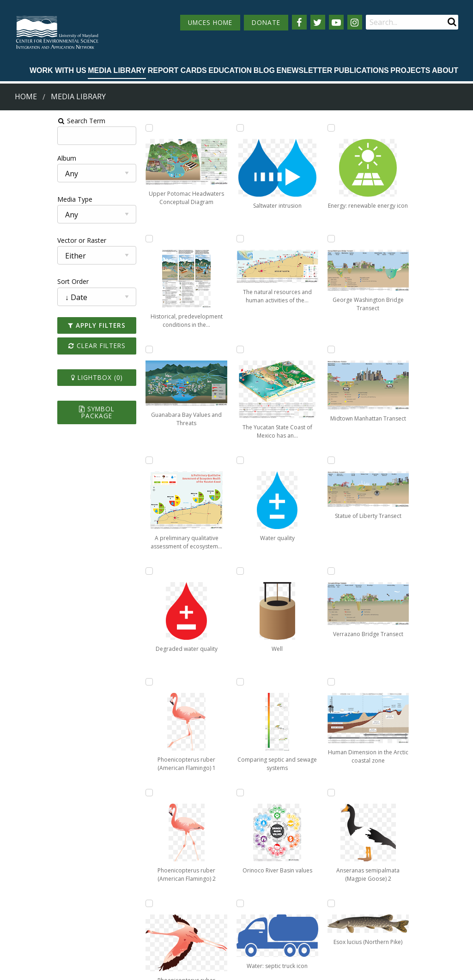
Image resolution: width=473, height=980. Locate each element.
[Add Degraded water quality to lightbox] (121, 571)
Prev (142, 815)
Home (26, 96)
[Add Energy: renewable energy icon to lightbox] (297, 571)
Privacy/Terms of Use (178, 968)
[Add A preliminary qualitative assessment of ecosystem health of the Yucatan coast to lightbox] (121, 460)
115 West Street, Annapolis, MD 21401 (231, 880)
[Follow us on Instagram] (355, 22)
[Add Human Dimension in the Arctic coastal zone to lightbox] (385, 460)
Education (230, 70)
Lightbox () (57, 377)
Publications (361, 70)
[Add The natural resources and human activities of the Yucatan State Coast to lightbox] (209, 460)
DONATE (266, 22)
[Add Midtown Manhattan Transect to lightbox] (385, 128)
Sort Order (22, 281)
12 (352, 814)
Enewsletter (304, 70)
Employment (98, 913)
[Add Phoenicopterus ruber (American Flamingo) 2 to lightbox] (209, 128)
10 (309, 814)
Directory (21, 913)
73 (404, 814)
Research (21, 930)
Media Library (117, 70)
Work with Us (58, 70)
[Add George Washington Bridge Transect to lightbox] (297, 682)
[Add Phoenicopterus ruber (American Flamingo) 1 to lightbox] (121, 682)
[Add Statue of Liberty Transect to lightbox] (385, 239)
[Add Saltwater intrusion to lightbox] (209, 349)
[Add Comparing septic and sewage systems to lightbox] (297, 239)
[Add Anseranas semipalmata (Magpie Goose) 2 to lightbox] (385, 571)
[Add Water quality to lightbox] (209, 682)
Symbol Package (57, 409)
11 (331, 814)
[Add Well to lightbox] (297, 128)
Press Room (97, 930)
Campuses (23, 896)
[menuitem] (58, 71)
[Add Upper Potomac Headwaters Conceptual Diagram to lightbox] (121, 128)
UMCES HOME (210, 22)
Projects (410, 70)
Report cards (177, 70)
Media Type (24, 199)
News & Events (102, 896)
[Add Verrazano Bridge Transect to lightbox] (385, 349)
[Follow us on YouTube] (336, 22)
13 (373, 814)
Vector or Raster (30, 240)
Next (435, 815)
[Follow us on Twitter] (318, 22)
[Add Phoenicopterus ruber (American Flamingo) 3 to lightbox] (209, 239)
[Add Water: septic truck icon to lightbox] (297, 460)
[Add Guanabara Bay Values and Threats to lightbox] (121, 349)
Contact (189, 921)
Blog (264, 70)
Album (15, 158)
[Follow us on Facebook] (299, 22)
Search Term (30, 121)
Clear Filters (57, 346)
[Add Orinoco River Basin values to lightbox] (297, 349)
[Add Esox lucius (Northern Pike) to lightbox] (385, 682)
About (445, 70)
